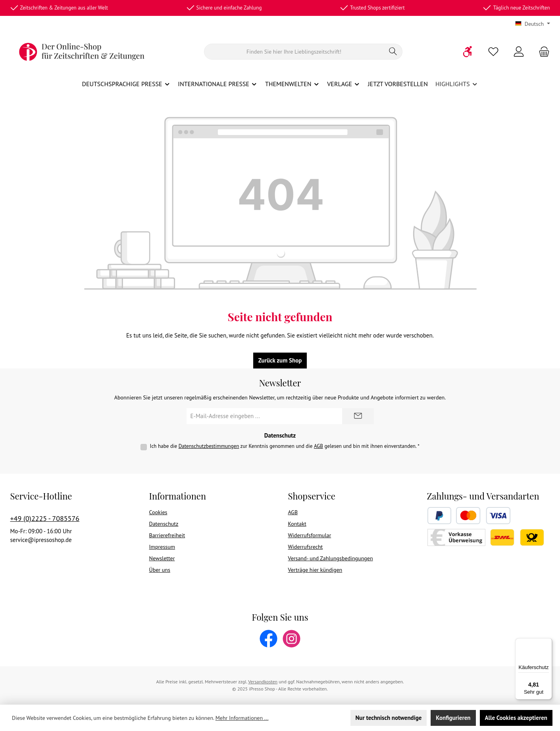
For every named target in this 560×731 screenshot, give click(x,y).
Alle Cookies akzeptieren (516, 718)
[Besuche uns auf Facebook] (268, 639)
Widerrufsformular (310, 535)
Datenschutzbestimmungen (209, 446)
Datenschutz (164, 524)
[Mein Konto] (519, 52)
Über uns (160, 570)
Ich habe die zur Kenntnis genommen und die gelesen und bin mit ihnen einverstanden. (285, 446)
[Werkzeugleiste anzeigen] (468, 52)
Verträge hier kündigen (315, 570)
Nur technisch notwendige (389, 718)
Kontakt (297, 524)
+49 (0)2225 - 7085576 (45, 518)
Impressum (162, 547)
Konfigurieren (453, 718)
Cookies (158, 512)
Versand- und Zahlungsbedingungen (331, 558)
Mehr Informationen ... (242, 718)
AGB (318, 446)
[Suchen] (294, 52)
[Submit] (358, 416)
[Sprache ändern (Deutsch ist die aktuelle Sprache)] (533, 24)
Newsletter (162, 558)
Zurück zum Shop (280, 360)
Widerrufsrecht (306, 547)
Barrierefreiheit (167, 535)
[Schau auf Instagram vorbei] (292, 639)
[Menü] (547, 643)
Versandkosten (263, 682)
